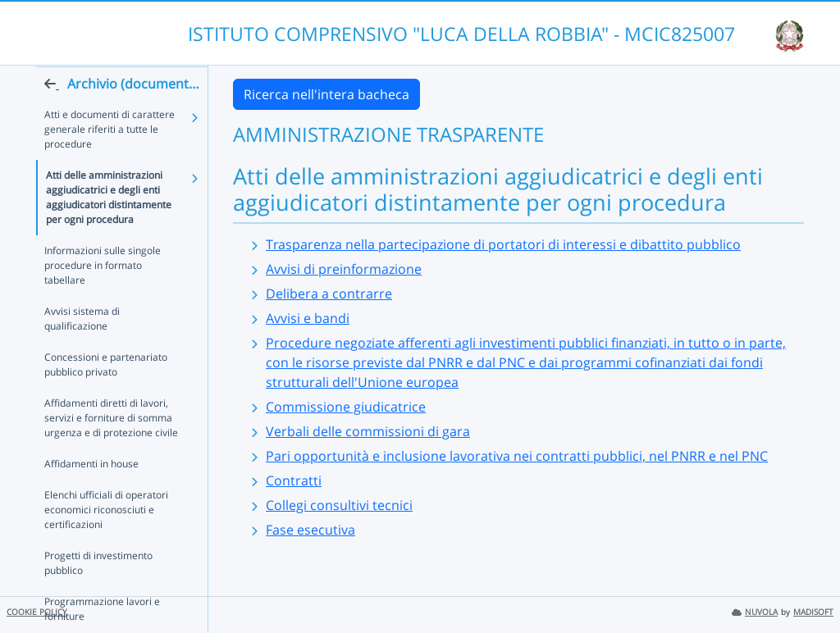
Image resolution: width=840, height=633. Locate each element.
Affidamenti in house (91, 496)
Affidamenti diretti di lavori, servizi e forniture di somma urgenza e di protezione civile (111, 450)
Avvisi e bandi (308, 318)
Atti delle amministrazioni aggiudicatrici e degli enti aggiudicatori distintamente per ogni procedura (109, 229)
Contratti (294, 480)
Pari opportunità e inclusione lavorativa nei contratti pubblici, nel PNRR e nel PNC (517, 456)
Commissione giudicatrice (346, 407)
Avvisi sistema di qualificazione (82, 351)
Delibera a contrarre (329, 294)
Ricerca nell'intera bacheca (326, 94)
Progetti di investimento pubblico (98, 595)
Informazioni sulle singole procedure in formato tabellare (103, 297)
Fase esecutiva (310, 530)
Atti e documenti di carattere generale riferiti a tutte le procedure (110, 161)
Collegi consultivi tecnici (339, 505)
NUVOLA (755, 612)
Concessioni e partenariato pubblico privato (106, 396)
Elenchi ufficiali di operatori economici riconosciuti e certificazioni (106, 542)
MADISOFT (813, 612)
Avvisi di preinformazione (344, 269)
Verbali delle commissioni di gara (368, 431)
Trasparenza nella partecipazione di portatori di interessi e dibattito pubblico (503, 244)
